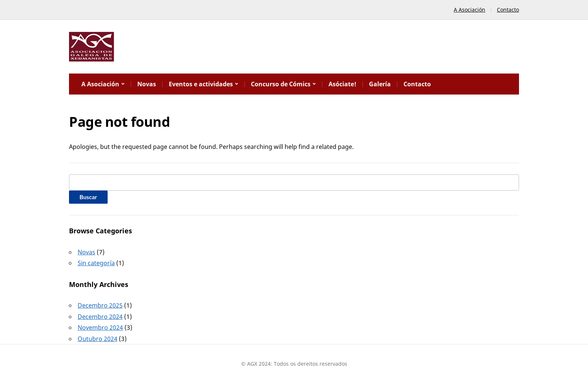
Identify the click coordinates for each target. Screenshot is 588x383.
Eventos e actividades (201, 84)
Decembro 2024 (100, 317)
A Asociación (469, 10)
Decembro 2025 (100, 305)
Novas (147, 84)
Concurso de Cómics (281, 84)
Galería (380, 84)
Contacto (508, 10)
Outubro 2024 (97, 339)
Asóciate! (342, 84)
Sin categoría (96, 263)
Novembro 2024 (100, 327)
